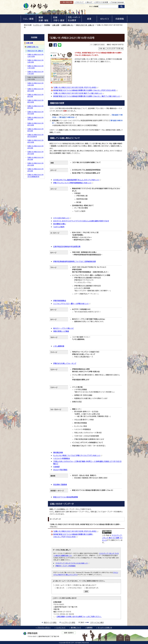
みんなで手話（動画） (60, 470)
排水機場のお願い (60, 224)
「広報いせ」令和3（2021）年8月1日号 (35, 107)
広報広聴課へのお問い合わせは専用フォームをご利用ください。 (79, 617)
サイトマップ (80, 2)
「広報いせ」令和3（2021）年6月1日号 (35, 130)
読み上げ (89, 2)
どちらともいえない (75, 588)
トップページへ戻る (68, 623)
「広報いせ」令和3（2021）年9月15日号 (35, 90)
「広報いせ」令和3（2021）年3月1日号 (35, 158)
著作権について (76, 628)
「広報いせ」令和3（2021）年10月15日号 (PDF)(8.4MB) (76, 87)
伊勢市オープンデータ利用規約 (65, 566)
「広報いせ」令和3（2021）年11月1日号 (35, 73)
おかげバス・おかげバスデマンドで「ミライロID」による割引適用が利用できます (81, 221)
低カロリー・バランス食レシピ (64, 328)
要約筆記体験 (58, 453)
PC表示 (81, 623)
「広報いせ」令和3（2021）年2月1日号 (35, 170)
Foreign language (118, 2)
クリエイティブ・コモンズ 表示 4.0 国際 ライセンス (112, 538)
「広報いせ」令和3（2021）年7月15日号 (35, 113)
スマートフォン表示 (97, 623)
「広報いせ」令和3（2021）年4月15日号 (35, 141)
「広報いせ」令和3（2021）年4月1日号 (35, 147)
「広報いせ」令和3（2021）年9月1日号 (35, 95)
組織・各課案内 (69, 633)
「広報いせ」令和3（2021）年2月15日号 (35, 164)
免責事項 (89, 628)
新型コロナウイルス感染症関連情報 (66, 497)
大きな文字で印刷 (114, 48)
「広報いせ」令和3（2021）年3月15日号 (35, 153)
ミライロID (62, 218)
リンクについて (61, 628)
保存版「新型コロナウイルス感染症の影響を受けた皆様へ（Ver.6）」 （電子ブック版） (88, 96)
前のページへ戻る (50, 623)
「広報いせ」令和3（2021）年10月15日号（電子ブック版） (79, 93)
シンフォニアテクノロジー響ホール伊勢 (72, 304)
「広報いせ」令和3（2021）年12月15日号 (35, 55)
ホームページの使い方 (105, 628)
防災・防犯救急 (68, 2)
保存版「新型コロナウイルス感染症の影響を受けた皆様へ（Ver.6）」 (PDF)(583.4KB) (85, 90)
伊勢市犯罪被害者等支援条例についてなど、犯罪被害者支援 (74, 261)
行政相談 (56, 467)
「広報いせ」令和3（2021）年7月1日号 (35, 118)
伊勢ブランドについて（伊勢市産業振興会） (73, 183)
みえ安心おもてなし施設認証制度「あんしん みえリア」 (77, 180)
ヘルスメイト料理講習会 (62, 458)
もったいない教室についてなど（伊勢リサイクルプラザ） (78, 455)
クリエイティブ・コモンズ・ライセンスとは (73, 563)
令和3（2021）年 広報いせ (85, 25)
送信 (86, 591)
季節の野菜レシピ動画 (61, 331)
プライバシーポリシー (44, 628)
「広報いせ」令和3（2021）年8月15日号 (35, 101)
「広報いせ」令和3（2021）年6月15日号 (35, 124)
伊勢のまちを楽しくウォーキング (65, 363)
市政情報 (47, 25)
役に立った (60, 588)
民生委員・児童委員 (60, 485)
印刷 (101, 49)
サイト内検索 (94, 6)
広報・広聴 (56, 25)
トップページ (37, 25)
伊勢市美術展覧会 (60, 301)
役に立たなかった (92, 588)
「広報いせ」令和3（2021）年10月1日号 (35, 84)
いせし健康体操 (59, 346)
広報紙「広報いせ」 (67, 25)
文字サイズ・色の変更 (102, 2)
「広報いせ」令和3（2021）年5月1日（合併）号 (35, 136)
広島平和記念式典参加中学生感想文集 (67, 247)
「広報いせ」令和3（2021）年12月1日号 (35, 61)
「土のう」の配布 (59, 227)
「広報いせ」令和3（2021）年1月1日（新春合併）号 (35, 176)
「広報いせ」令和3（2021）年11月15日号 (35, 67)
